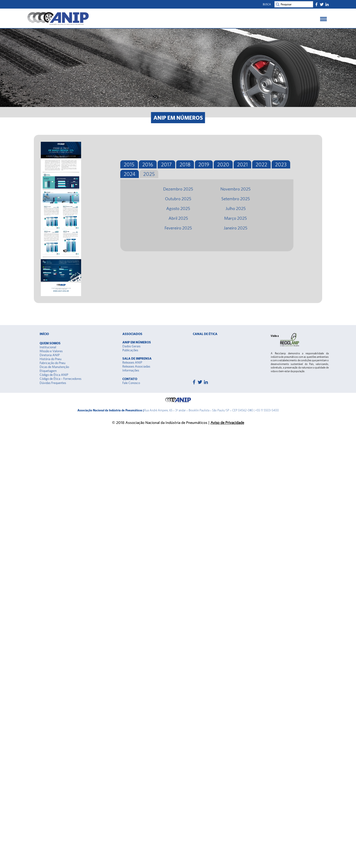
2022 (261, 164)
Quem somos (50, 343)
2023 (281, 164)
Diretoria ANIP (50, 355)
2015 (129, 164)
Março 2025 (235, 218)
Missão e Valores (51, 351)
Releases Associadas (136, 366)
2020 (223, 164)
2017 (166, 164)
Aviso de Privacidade (227, 422)
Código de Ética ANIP (54, 375)
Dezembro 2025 (178, 189)
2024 (130, 174)
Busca (267, 4)
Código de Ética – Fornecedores (60, 379)
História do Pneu (51, 359)
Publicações (130, 350)
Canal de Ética (205, 334)
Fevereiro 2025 (178, 228)
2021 (242, 164)
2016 (148, 164)
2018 (185, 164)
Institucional (48, 347)
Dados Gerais (131, 346)
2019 (204, 164)
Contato (130, 379)
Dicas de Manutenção (54, 367)
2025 (149, 174)
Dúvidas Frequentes (53, 383)
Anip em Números (137, 342)
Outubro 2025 (178, 199)
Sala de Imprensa (137, 358)
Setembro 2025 (236, 199)
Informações (131, 370)
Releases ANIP (132, 362)
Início (44, 334)
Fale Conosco (131, 383)
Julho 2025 (236, 208)
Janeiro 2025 (235, 228)
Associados (132, 334)
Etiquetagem (48, 371)
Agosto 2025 (178, 208)
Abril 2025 (178, 218)
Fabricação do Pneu (52, 363)
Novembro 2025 (235, 189)
